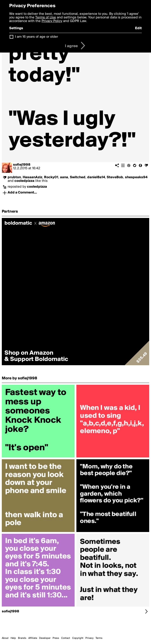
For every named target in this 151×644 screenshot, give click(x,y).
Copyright (78, 638)
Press (56, 638)
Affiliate (33, 638)
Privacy (89, 638)
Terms (99, 638)
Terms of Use (46, 18)
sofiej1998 (22, 165)
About (5, 638)
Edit (138, 28)
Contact (66, 638)
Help (13, 638)
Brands (22, 638)
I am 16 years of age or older (37, 37)
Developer (45, 638)
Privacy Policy (52, 21)
